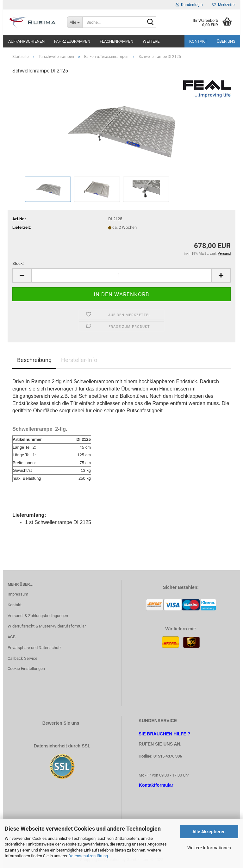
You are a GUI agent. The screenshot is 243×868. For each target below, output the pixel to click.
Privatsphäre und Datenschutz (34, 648)
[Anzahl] (121, 275)
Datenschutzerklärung (88, 856)
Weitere (151, 41)
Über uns (226, 41)
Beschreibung (34, 360)
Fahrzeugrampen (72, 41)
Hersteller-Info (79, 360)
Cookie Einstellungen (26, 668)
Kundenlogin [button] (189, 5)
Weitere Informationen (209, 848)
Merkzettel (224, 5)
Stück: (18, 263)
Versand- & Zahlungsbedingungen (38, 616)
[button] (22, 275)
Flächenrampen (116, 41)
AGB (12, 637)
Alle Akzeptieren (209, 832)
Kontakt (198, 41)
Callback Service (22, 658)
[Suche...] (75, 22)
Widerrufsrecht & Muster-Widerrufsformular (47, 626)
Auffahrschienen (26, 41)
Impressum (18, 594)
